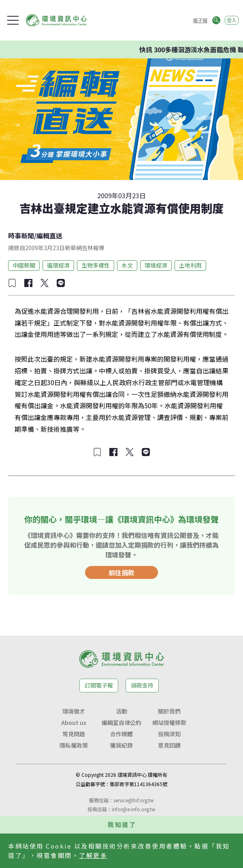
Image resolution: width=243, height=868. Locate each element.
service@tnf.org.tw (134, 800)
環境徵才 (74, 711)
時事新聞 (21, 236)
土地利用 (190, 265)
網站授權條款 (169, 722)
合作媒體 (122, 734)
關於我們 (169, 711)
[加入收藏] (12, 283)
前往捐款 (122, 572)
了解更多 (93, 855)
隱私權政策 (74, 745)
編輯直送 (49, 236)
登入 (232, 20)
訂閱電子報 (99, 685)
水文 (127, 265)
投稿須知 (169, 734)
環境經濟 (156, 265)
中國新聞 (24, 265)
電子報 (200, 20)
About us (74, 722)
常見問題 (74, 734)
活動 (122, 711)
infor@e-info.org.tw (134, 809)
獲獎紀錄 (122, 745)
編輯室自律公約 (122, 722)
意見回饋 (169, 745)
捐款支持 (142, 685)
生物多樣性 (96, 265)
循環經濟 (58, 265)
